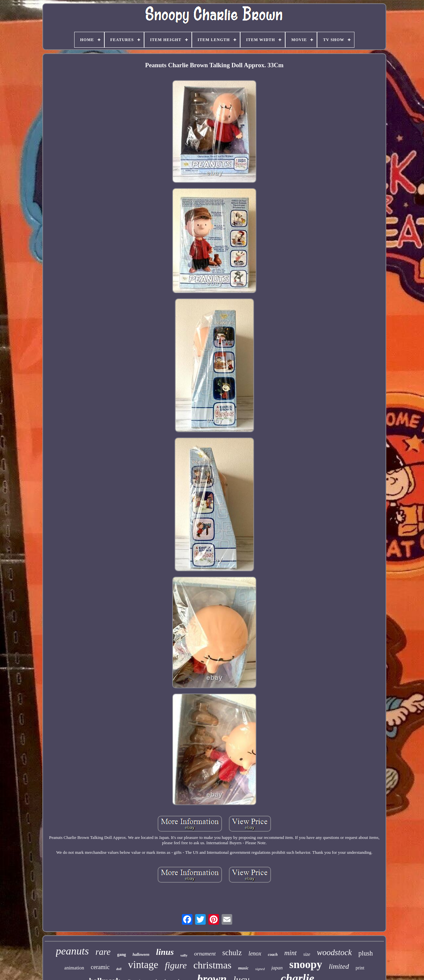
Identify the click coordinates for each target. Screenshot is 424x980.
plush (366, 953)
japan (277, 968)
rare (103, 952)
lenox (255, 954)
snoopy (306, 964)
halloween (141, 954)
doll (119, 969)
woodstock (335, 952)
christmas (212, 965)
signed (260, 969)
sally (184, 955)
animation (74, 968)
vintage (143, 965)
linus (165, 952)
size (307, 954)
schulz (232, 953)
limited (339, 966)
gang (122, 954)
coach (273, 954)
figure (176, 965)
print (360, 968)
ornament (205, 954)
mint (290, 953)
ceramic (100, 967)
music (243, 968)
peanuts (73, 951)
